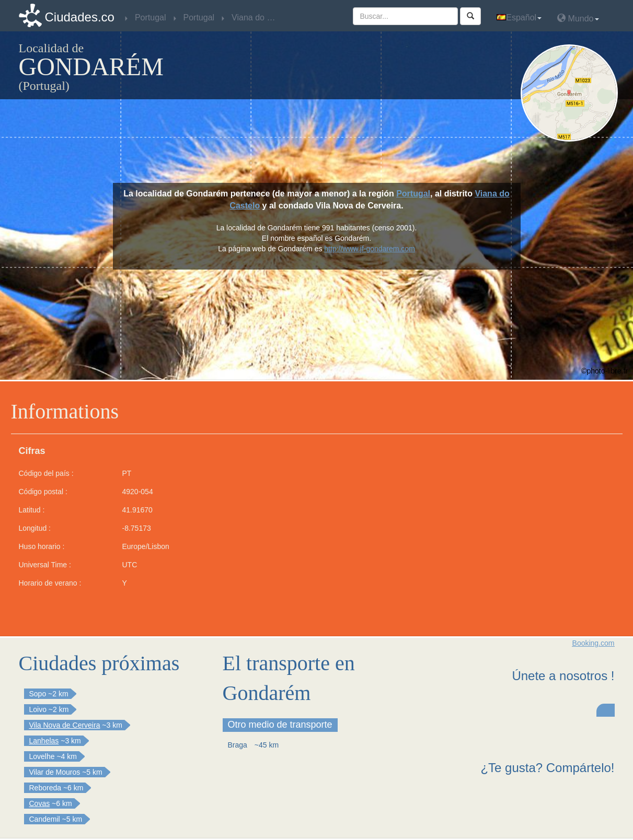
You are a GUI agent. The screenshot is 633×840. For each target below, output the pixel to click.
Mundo (578, 18)
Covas (40, 803)
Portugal (413, 194)
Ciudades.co (80, 17)
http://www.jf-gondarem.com (370, 249)
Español (519, 17)
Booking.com (594, 643)
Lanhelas (44, 741)
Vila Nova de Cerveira (65, 725)
